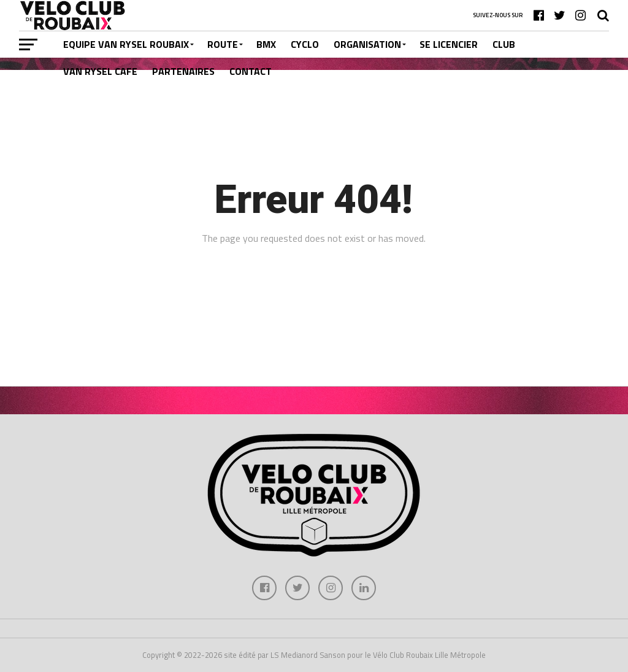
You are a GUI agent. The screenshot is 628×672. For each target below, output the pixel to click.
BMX (266, 44)
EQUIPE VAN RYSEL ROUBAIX (126, 44)
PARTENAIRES (183, 71)
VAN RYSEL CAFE (100, 71)
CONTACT (251, 71)
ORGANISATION (367, 44)
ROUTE (223, 44)
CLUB (504, 44)
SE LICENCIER (449, 44)
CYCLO (305, 44)
